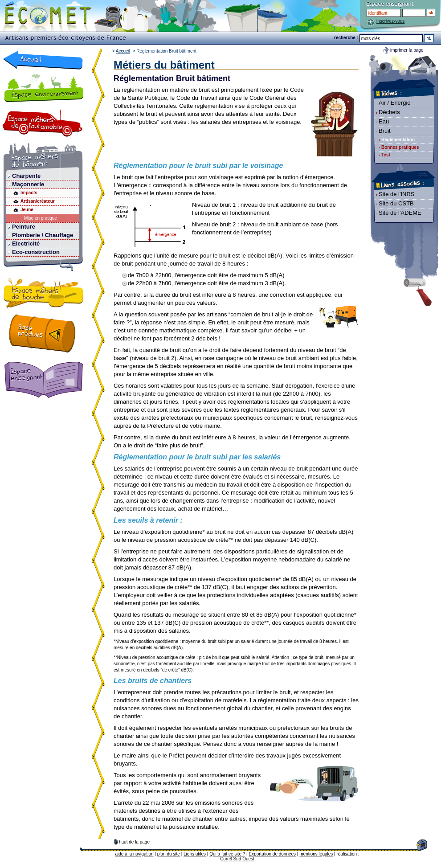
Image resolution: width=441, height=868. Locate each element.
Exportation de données (272, 854)
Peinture (24, 227)
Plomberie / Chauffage (43, 235)
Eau (384, 121)
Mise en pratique (41, 218)
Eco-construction (36, 252)
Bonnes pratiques (400, 147)
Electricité (26, 244)
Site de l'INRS (397, 194)
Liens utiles (195, 854)
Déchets (389, 112)
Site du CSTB (396, 203)
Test (386, 155)
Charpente (26, 176)
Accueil (123, 51)
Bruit (385, 131)
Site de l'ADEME (400, 213)
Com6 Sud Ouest (237, 859)
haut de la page (134, 842)
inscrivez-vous (390, 21)
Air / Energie (395, 103)
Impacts (29, 193)
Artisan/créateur (38, 201)
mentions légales (316, 854)
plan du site (169, 854)
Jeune (27, 210)
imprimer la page (407, 50)
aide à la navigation (134, 854)
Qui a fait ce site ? (227, 854)
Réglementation (398, 140)
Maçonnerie (28, 184)
